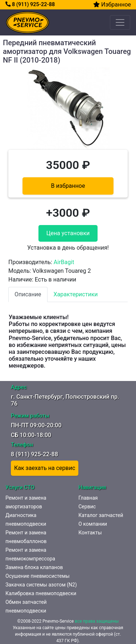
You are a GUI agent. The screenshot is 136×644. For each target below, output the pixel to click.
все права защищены (97, 621)
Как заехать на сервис (45, 468)
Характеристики (76, 294)
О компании (93, 524)
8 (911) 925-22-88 (30, 5)
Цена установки (68, 233)
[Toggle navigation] (120, 22)
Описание (28, 294)
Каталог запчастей (101, 515)
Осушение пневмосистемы (38, 576)
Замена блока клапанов (34, 567)
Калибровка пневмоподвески (41, 593)
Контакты (90, 533)
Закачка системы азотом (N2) (41, 585)
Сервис (87, 507)
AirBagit (64, 262)
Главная (88, 498)
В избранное (68, 186)
